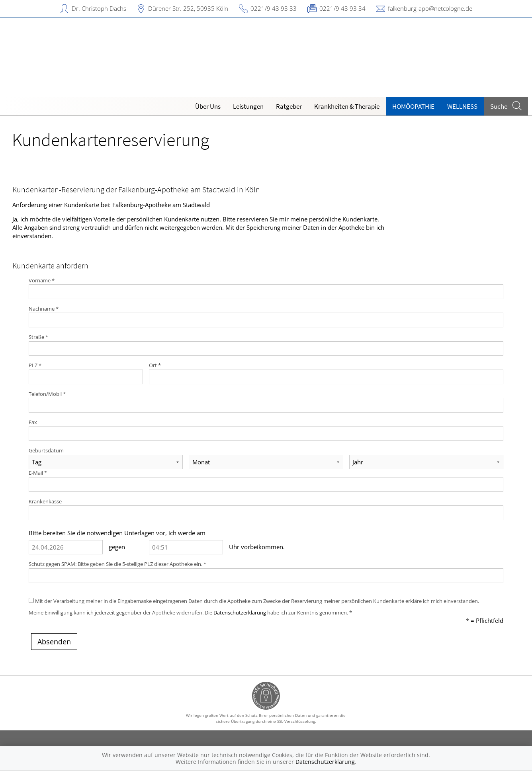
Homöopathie (413, 106)
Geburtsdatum (46, 450)
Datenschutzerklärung (240, 612)
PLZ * (35, 365)
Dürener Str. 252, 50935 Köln (188, 8)
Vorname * (42, 280)
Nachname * (44, 309)
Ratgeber (289, 106)
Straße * (38, 337)
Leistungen (248, 106)
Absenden (54, 642)
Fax (33, 422)
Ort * (155, 365)
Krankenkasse (45, 501)
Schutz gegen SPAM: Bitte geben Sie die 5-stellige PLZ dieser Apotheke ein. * (117, 564)
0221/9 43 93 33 (274, 8)
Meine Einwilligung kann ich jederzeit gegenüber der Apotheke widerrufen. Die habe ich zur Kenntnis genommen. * (190, 612)
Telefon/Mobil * (47, 394)
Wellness (462, 106)
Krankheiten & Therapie (347, 106)
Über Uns (208, 106)
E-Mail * (38, 473)
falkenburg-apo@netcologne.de (430, 8)
